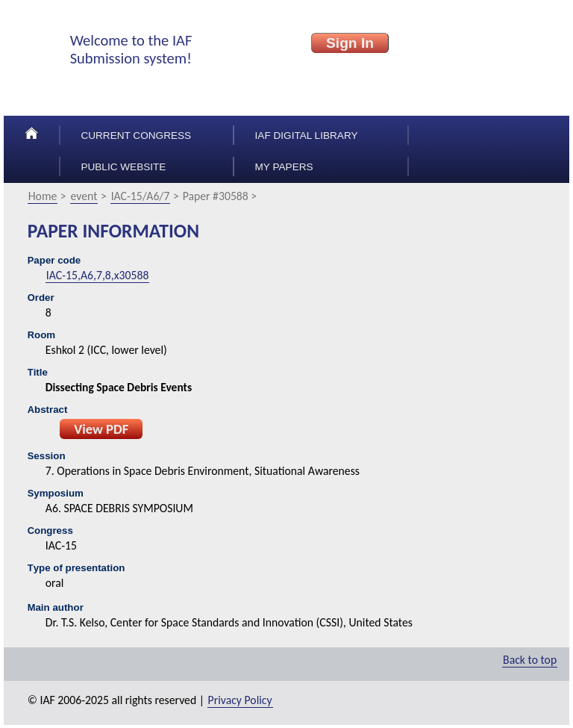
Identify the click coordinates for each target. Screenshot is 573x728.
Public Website (123, 167)
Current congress (136, 136)
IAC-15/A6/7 (141, 196)
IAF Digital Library (307, 136)
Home (43, 196)
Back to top (530, 660)
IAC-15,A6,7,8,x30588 (98, 275)
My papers (284, 167)
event (84, 196)
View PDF (101, 429)
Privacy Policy (240, 700)
